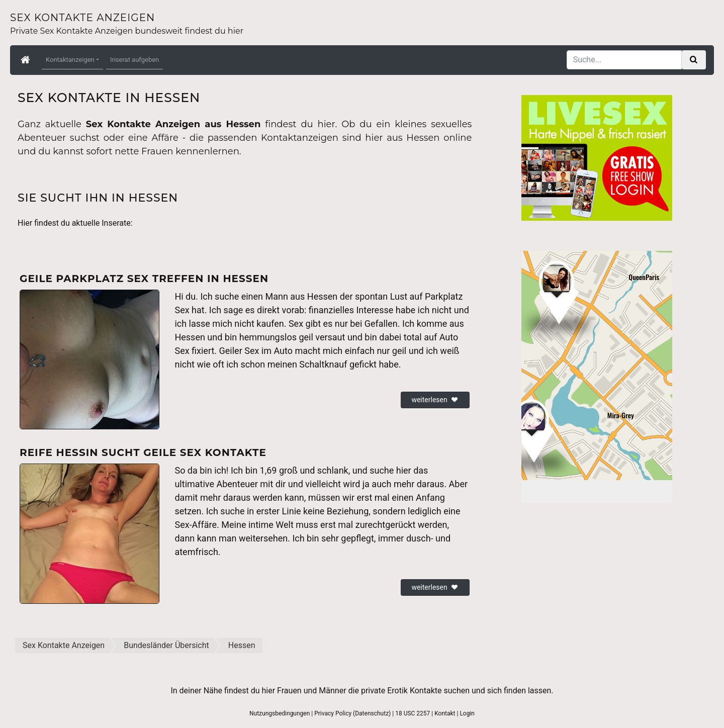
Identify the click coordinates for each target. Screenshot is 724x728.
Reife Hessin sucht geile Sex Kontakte (143, 452)
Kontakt (445, 713)
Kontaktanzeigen (70, 60)
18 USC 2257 (413, 713)
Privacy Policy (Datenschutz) (352, 713)
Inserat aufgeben (134, 60)
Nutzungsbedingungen (280, 713)
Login (467, 713)
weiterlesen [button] (435, 400)
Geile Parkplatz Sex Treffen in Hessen (144, 279)
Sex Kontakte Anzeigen (82, 18)
